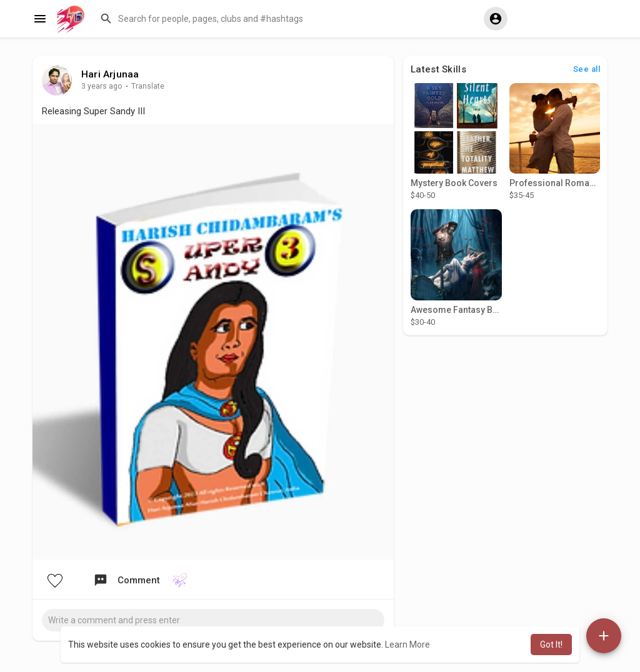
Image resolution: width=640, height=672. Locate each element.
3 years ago (102, 86)
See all (587, 69)
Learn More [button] (407, 645)
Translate (148, 86)
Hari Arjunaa (110, 74)
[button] (286, 19)
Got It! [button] (551, 645)
